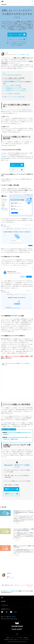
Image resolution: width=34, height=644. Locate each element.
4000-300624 (12, 617)
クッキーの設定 (19, 638)
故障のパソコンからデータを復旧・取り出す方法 (24, 547)
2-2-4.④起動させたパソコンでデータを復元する (15, 91)
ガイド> (30, 364)
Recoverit (5, 145)
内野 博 (7, 53)
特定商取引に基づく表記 (9, 639)
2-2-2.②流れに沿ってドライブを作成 (12, 87)
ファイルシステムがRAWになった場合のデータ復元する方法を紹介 (24, 530)
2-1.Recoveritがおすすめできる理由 (12, 80)
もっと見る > (17, 523)
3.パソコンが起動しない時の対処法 (12, 94)
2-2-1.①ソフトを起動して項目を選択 (12, 85)
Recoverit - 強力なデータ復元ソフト (17, 466)
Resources (5, 591)
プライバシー (13, 638)
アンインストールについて (25, 639)
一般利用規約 (25, 638)
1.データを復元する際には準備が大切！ (13, 75)
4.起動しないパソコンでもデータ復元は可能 (14, 97)
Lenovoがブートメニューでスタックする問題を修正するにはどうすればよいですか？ (24, 512)
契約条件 (8, 638)
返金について (17, 639)
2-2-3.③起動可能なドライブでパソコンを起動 (14, 89)
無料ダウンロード (11, 489)
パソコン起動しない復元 (23, 54)
